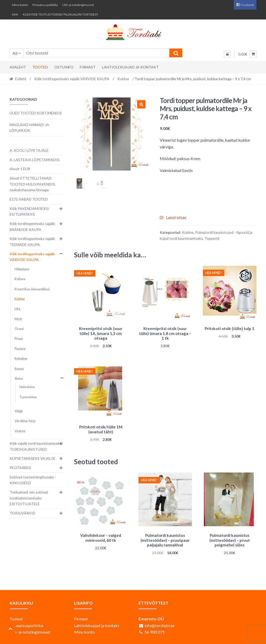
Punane (20, 349)
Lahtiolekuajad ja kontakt (130, 67)
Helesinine (27, 387)
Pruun (19, 339)
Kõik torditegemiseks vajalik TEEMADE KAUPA (32, 242)
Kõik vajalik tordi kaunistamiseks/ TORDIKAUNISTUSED (36, 446)
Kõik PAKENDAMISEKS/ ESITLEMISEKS (29, 211)
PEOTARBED (20, 468)
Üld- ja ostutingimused (78, 5)
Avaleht (18, 67)
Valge (19, 411)
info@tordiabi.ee (159, 623)
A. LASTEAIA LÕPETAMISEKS (35, 160)
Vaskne (20, 431)
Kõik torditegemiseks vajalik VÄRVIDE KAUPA (72, 79)
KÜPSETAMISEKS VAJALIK (32, 458)
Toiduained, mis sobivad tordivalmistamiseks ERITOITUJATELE (29, 498)
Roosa (19, 369)
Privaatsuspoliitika (45, 5)
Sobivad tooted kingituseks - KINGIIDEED (33, 480)
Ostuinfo (64, 67)
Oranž (19, 329)
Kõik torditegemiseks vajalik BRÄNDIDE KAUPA (32, 227)
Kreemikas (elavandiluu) (32, 289)
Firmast (88, 67)
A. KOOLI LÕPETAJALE (29, 150)
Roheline (21, 359)
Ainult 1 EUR (20, 169)
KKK (15, 14)
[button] (141, 104)
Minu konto (20, 5)
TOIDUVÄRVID (22, 513)
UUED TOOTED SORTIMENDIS (36, 113)
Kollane (20, 279)
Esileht (21, 79)
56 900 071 (155, 630)
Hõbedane (22, 269)
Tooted (40, 67)
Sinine (19, 379)
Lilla (17, 309)
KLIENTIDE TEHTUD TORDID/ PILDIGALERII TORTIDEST (61, 14)
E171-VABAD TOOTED (29, 199)
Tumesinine (28, 397)
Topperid (212, 238)
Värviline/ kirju (25, 421)
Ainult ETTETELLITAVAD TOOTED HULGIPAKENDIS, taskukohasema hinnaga (33, 184)
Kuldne (123, 79)
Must (18, 319)
